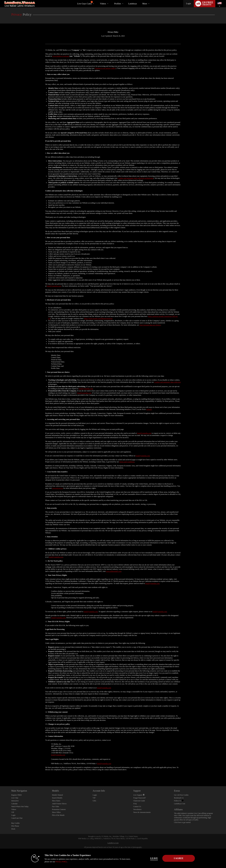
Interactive (15, 801)
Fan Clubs (56, 807)
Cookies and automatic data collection (167, 382)
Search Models (57, 798)
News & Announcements (142, 812)
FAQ (135, 804)
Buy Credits (15, 823)
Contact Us (137, 807)
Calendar (14, 804)
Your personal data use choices (150, 325)
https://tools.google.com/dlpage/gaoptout (98, 318)
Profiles (118, 4)
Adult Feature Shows (59, 804)
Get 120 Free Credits (181, 795)
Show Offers (56, 812)
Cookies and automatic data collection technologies (136, 178)
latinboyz (133, 4)
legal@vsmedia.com (54, 286)
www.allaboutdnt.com (114, 571)
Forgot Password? (140, 798)
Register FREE (16, 795)
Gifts (94, 801)
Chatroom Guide (139, 801)
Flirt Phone (15, 826)
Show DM (0, 775)
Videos (103, 4)
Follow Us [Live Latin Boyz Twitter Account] (179, 801)
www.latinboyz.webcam (61, 56)
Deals (13, 829)
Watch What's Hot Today (20, 807)
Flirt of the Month (58, 815)
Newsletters (137, 809)
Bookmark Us (179, 798)
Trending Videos (98, 0)
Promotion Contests (59, 809)
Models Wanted (57, 795)
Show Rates (56, 801)
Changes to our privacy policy (105, 68)
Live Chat (15, 798)
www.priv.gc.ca (57, 488)
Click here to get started (182, 822)
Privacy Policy (61, 862)
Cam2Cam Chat (17, 818)
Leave (153, 858)
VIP (13, 812)
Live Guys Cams (85, 3)
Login (188, 4)
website (149, 409)
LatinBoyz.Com (180, 804)
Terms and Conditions (127, 462)
